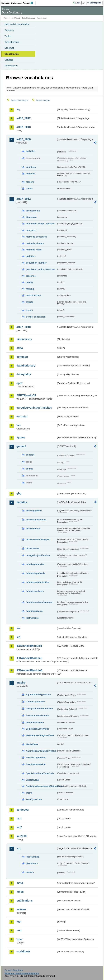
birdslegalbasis (34, 511)
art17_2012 (24, 199)
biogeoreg (31, 217)
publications (25, 901)
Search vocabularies (20, 100)
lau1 (19, 818)
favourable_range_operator (40, 224)
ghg (19, 493)
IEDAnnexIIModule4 (29, 670)
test (19, 922)
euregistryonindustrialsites (34, 408)
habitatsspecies (34, 611)
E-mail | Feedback (14, 970)
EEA (18, 3)
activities (31, 151)
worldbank (23, 951)
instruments (32, 618)
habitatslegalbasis (36, 573)
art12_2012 (24, 118)
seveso (21, 909)
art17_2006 (24, 139)
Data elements (12, 42)
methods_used (34, 250)
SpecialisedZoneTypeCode (40, 773)
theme (29, 793)
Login (78, 3)
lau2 (19, 827)
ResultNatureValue (36, 764)
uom (19, 930)
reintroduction (33, 295)
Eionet (17, 18)
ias (18, 628)
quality (29, 282)
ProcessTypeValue (36, 757)
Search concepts (43, 100)
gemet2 (21, 446)
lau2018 (22, 836)
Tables (8, 36)
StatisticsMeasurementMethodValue (41, 786)
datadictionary (26, 366)
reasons (30, 182)
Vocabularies (12, 54)
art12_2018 (24, 127)
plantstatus (32, 863)
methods (30, 174)
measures (31, 230)
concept (30, 455)
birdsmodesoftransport (38, 539)
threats (30, 302)
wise (19, 939)
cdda (20, 348)
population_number (36, 263)
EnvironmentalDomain (38, 715)
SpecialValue (33, 780)
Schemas (9, 48)
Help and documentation (17, 24)
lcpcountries (32, 857)
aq (18, 109)
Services (9, 60)
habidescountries (35, 564)
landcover (23, 810)
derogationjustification (38, 555)
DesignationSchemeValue (39, 708)
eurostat (22, 416)
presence (31, 276)
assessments (33, 211)
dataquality (24, 374)
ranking (30, 289)
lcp (18, 848)
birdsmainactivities (36, 520)
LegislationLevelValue (37, 729)
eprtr (20, 383)
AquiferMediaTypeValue (38, 694)
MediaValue (32, 744)
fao (18, 425)
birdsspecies (33, 548)
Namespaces (11, 66)
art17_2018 (24, 327)
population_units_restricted (41, 269)
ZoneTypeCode (34, 799)
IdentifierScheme (35, 722)
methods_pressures (36, 237)
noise (20, 892)
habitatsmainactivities (37, 582)
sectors (30, 872)
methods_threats (35, 243)
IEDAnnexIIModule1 (29, 646)
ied (18, 637)
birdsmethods (33, 529)
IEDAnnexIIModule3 (29, 658)
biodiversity (24, 339)
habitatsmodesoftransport (40, 602)
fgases (21, 437)
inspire (21, 683)
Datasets (9, 30)
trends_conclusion (36, 317)
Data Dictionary (28, 18)
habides (22, 502)
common (22, 357)
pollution (31, 256)
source (30, 469)
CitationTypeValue (35, 702)
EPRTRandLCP (26, 395)
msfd (20, 883)
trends (29, 188)
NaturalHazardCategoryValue (41, 751)
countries (31, 167)
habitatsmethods (35, 591)
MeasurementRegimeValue (40, 735)
